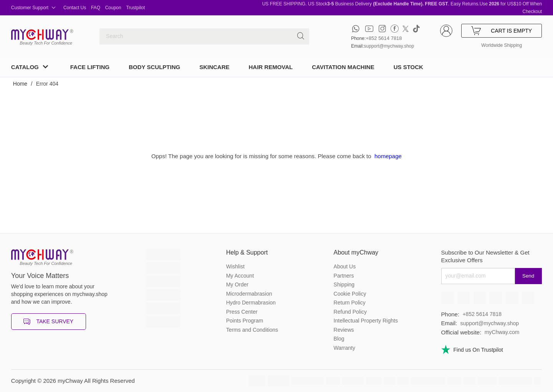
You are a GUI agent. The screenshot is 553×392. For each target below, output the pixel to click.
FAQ (96, 8)
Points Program (245, 321)
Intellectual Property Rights (366, 321)
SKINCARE (214, 67)
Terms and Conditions (252, 330)
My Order (237, 284)
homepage (388, 156)
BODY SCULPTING (154, 67)
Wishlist (235, 266)
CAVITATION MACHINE (343, 67)
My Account (240, 276)
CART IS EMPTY (502, 31)
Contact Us (75, 8)
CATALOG (25, 67)
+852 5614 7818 (384, 38)
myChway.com (502, 332)
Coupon (113, 8)
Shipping (344, 284)
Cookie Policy (350, 294)
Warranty (344, 348)
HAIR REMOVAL (271, 67)
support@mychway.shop (389, 46)
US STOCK (408, 67)
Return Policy (350, 303)
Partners (344, 276)
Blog (339, 339)
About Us (345, 266)
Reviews (344, 330)
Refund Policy (350, 312)
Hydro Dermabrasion (251, 303)
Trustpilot (135, 8)
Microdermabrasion (249, 294)
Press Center (242, 312)
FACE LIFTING (90, 67)
